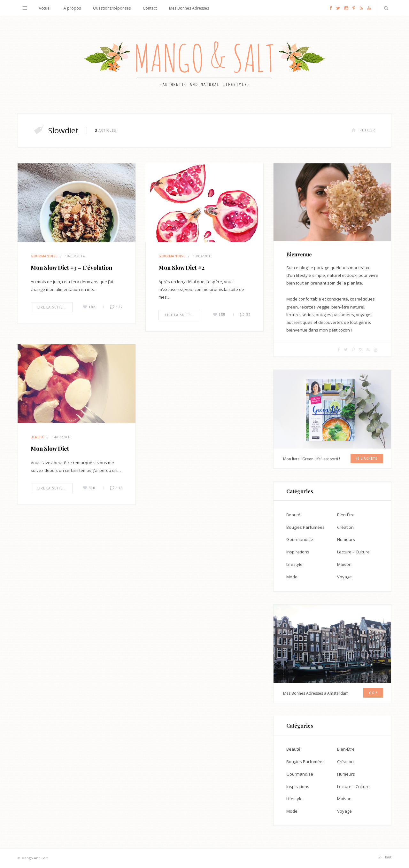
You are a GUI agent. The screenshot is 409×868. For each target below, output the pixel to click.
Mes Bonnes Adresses (189, 8)
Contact (150, 8)
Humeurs (346, 539)
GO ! (373, 693)
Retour (363, 130)
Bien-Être (346, 515)
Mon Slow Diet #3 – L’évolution (71, 268)
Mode (292, 577)
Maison (344, 564)
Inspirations (298, 552)
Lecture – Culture (353, 552)
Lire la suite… (52, 307)
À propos (72, 8)
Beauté (37, 437)
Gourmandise (44, 256)
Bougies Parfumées (305, 527)
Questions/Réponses (112, 8)
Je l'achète (367, 458)
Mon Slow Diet (50, 449)
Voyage (344, 577)
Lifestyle (294, 564)
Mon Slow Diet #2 (181, 268)
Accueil (45, 8)
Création (345, 527)
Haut (385, 857)
